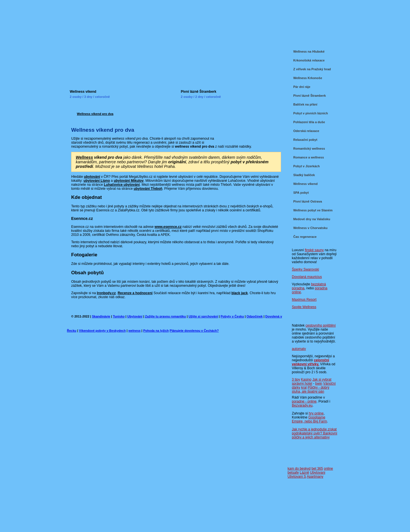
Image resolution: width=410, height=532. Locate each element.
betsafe (293, 473)
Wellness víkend (83, 92)
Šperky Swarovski (305, 269)
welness (135, 331)
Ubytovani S (297, 477)
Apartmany (315, 477)
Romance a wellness (309, 157)
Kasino (306, 380)
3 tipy (296, 380)
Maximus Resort (304, 300)
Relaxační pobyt (305, 140)
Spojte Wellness (304, 307)
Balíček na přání (305, 104)
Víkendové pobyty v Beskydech (102, 331)
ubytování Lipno (97, 181)
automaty (299, 349)
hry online (316, 413)
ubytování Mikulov (129, 181)
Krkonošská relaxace (309, 60)
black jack (240, 293)
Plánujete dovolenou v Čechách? (194, 331)
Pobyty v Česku (232, 316)
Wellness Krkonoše (308, 78)
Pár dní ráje (302, 87)
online (328, 469)
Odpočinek (255, 316)
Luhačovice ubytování (122, 185)
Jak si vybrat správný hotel (312, 382)
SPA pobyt (301, 193)
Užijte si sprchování (203, 316)
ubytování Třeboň (148, 189)
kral (304, 387)
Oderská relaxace (306, 131)
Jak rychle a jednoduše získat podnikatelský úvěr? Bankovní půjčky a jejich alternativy (314, 433)
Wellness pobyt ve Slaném (313, 210)
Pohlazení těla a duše (309, 122)
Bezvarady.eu (302, 405)
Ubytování (135, 316)
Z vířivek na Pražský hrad (312, 69)
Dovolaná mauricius (307, 277)
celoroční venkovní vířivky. (310, 362)
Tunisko (119, 316)
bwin (319, 383)
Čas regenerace (305, 237)
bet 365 (317, 469)
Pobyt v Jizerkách (307, 166)
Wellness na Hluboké (309, 51)
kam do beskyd (299, 469)
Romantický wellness (309, 149)
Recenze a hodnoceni (135, 293)
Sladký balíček (304, 175)
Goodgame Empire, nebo (308, 419)
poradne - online (304, 401)
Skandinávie (101, 316)
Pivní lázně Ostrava (308, 201)
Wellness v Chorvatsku (310, 228)
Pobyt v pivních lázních (311, 113)
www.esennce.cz (168, 227)
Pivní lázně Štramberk (199, 92)
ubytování (92, 177)
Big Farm (320, 421)
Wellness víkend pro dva (95, 114)
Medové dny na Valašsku (312, 219)
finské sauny (314, 250)
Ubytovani (318, 473)
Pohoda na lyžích (156, 331)
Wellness (84, 157)
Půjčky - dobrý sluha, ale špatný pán (310, 389)
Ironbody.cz (106, 293)
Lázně (305, 473)
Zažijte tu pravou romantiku (165, 316)
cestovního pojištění (321, 325)
